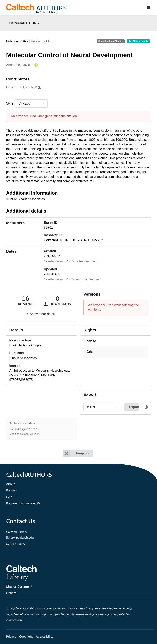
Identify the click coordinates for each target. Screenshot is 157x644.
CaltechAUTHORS (24, 23)
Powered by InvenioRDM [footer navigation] (23, 504)
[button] (116, 352)
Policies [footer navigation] (12, 491)
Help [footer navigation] (9, 497)
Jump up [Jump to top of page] (76, 453)
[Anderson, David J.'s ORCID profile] (36, 65)
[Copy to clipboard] (146, 407)
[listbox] (31, 103)
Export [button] (134, 407)
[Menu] (148, 8)
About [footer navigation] (11, 484)
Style (10, 103)
